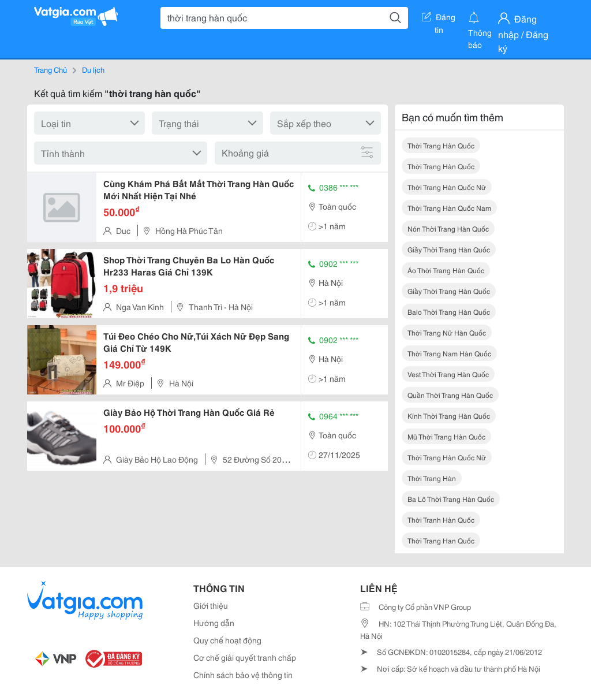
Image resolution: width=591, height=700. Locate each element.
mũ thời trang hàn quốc (446, 436)
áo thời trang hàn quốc (446, 270)
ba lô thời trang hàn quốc (451, 499)
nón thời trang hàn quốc (448, 228)
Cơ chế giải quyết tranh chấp (245, 657)
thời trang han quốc (441, 540)
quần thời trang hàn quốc (450, 395)
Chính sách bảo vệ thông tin (243, 675)
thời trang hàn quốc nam (449, 208)
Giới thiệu (211, 605)
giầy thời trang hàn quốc (449, 249)
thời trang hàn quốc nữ (447, 187)
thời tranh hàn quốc (441, 520)
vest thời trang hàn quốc (448, 374)
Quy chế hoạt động (227, 640)
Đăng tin (439, 19)
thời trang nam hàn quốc (449, 353)
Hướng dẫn (214, 623)
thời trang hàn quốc (441, 145)
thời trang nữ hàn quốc (447, 332)
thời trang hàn (432, 478)
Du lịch (93, 69)
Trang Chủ (51, 69)
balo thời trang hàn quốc (449, 312)
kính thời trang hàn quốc (449, 416)
